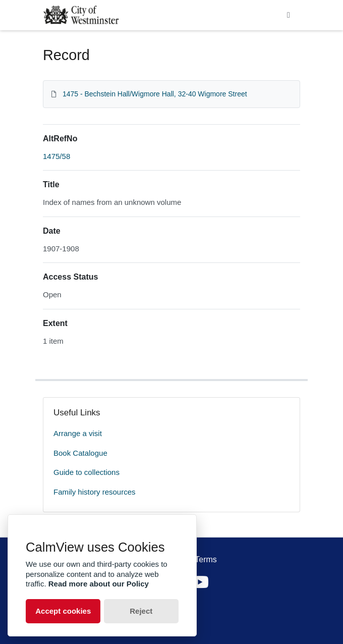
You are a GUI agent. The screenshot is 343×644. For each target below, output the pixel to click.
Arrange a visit (78, 433)
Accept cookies (63, 611)
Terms (206, 559)
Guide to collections (87, 472)
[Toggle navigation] (289, 15)
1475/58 (56, 156)
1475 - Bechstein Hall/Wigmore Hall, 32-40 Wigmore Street (155, 94)
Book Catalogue (80, 453)
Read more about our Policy (99, 584)
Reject (141, 611)
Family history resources (95, 492)
